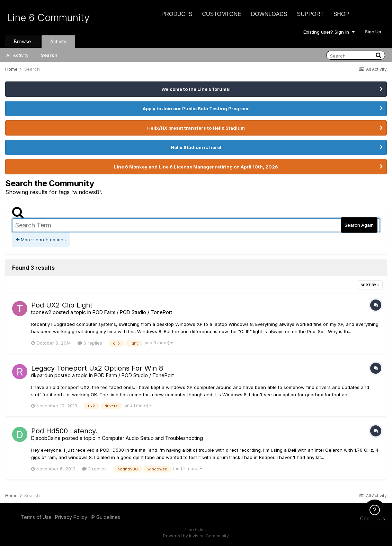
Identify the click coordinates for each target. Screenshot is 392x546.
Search (49, 55)
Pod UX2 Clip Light (62, 305)
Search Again (359, 225)
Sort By (370, 285)
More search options (41, 240)
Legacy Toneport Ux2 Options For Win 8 (97, 368)
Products (177, 14)
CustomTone (221, 14)
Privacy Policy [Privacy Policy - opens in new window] (71, 517)
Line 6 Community (48, 18)
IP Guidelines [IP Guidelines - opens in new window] (105, 517)
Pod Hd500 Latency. (64, 431)
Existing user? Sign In (329, 32)
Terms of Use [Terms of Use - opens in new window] (36, 517)
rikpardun (42, 375)
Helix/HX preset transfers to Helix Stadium (196, 128)
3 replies (94, 469)
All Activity (17, 55)
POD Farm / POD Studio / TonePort (132, 312)
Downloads (269, 14)
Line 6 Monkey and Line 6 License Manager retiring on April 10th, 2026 (196, 167)
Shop (341, 14)
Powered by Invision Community (196, 536)
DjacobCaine (46, 438)
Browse (23, 41)
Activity (58, 41)
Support (310, 14)
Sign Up (373, 32)
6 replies (90, 343)
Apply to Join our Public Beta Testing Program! (196, 109)
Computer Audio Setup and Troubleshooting (152, 438)
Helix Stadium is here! (196, 147)
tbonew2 (41, 312)
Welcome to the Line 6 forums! (196, 89)
